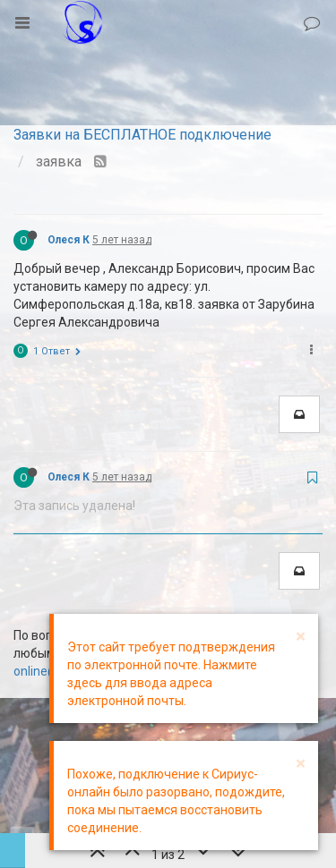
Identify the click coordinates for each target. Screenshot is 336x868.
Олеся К (69, 240)
